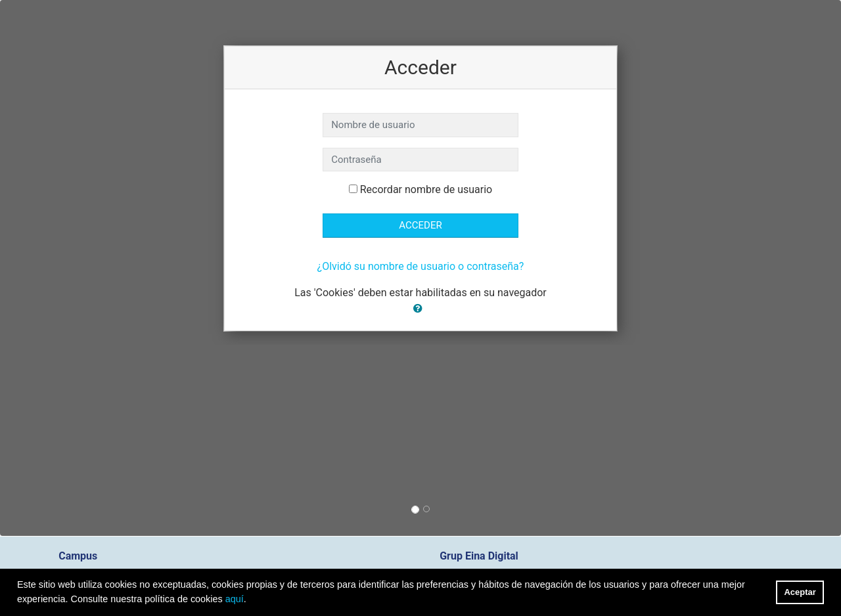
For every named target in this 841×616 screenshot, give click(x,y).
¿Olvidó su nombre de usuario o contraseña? (421, 266)
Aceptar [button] (800, 592)
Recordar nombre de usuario (426, 189)
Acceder (420, 225)
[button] (420, 309)
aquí (235, 599)
